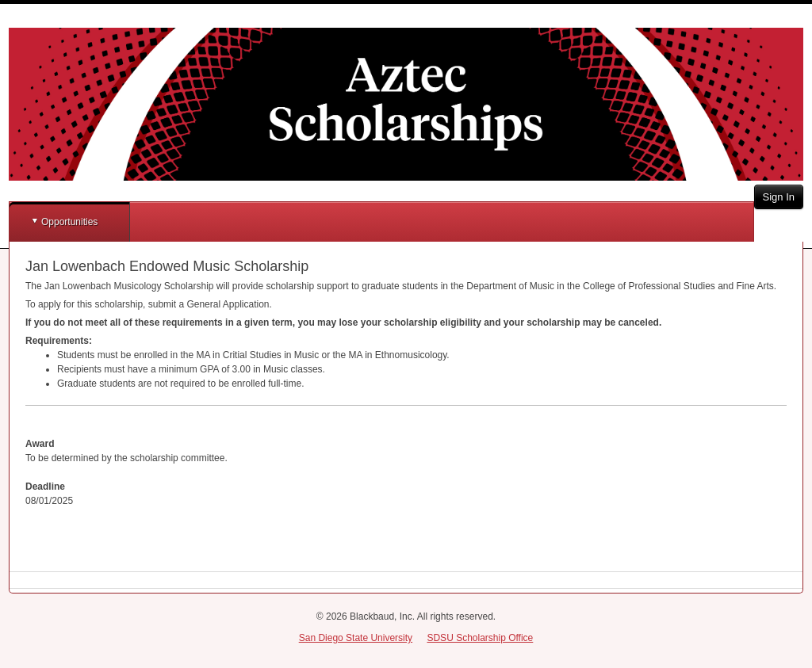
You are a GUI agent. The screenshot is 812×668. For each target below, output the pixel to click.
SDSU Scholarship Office (480, 638)
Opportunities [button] (69, 222)
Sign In (779, 197)
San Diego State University (356, 638)
